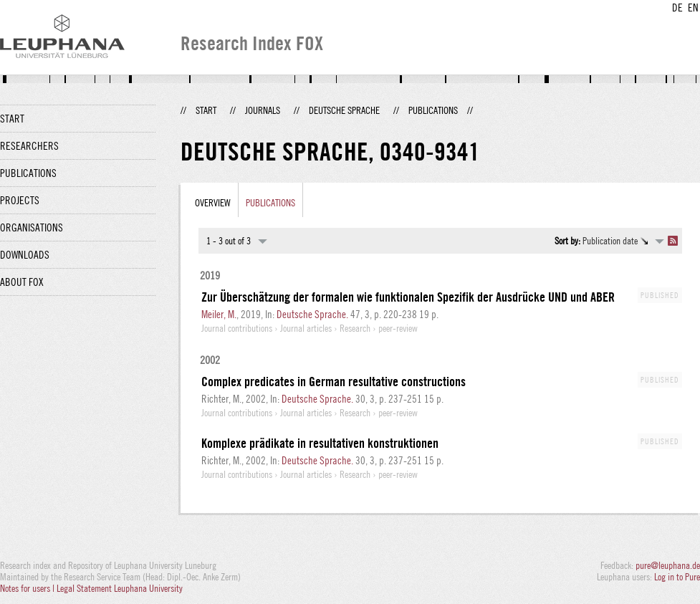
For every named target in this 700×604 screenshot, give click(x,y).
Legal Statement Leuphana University (120, 588)
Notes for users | (28, 588)
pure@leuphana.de (668, 565)
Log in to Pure (677, 577)
